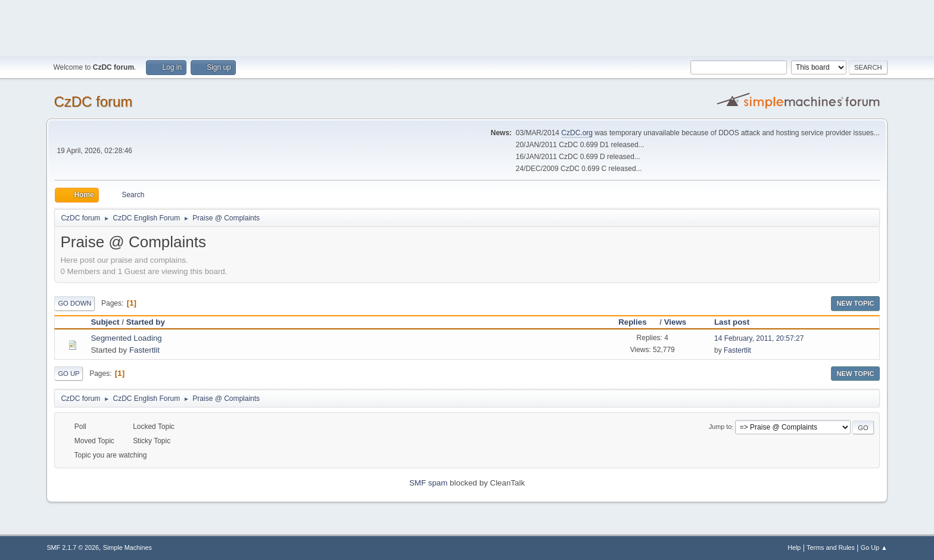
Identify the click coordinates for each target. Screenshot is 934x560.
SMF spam (428, 483)
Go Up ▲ (874, 547)
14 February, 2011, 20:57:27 (759, 338)
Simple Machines (127, 547)
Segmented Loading (126, 338)
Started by (146, 322)
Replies (638, 322)
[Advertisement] (467, 27)
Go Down (74, 303)
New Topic (855, 303)
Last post (732, 322)
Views (675, 322)
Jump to (720, 427)
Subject (105, 322)
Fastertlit (144, 350)
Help (794, 547)
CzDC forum (93, 102)
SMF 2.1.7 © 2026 (73, 547)
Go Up (69, 374)
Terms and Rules (831, 547)
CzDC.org (577, 133)
